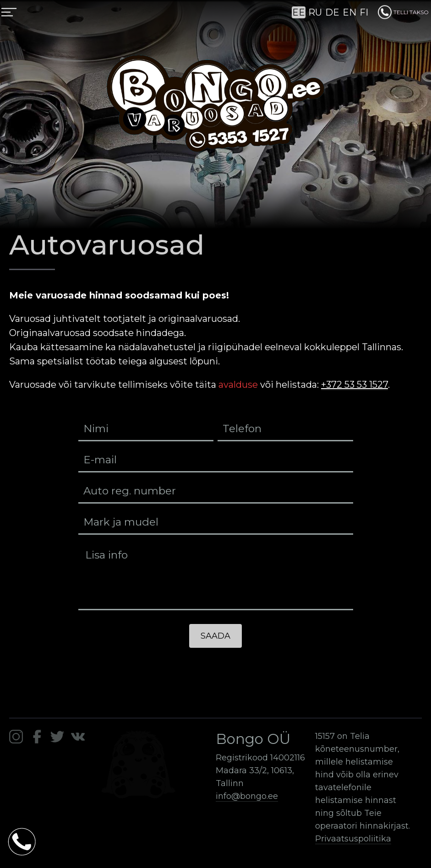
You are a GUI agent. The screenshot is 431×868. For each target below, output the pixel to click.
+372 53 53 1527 (355, 385)
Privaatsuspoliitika (353, 839)
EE (299, 12)
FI (364, 12)
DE (332, 12)
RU (315, 12)
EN (349, 12)
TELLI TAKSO (403, 12)
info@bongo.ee (247, 796)
